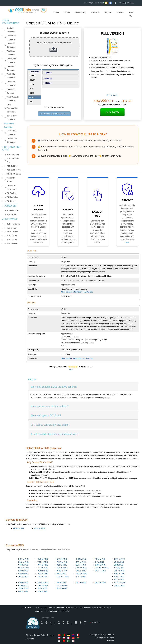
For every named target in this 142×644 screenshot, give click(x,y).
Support (108, 12)
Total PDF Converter (11, 45)
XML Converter (51, 611)
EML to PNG (81, 571)
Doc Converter (85, 608)
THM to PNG (81, 559)
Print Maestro (13, 210)
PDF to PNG (23, 559)
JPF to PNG (81, 562)
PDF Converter (42, 608)
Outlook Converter (57, 608)
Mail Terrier (12, 215)
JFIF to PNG (81, 577)
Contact (120, 12)
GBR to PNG (100, 565)
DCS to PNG (24, 568)
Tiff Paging (11, 193)
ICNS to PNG (62, 571)
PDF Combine (13, 154)
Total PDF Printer (11, 180)
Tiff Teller (11, 201)
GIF (32, 89)
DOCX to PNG (63, 577)
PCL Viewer (12, 236)
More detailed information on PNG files (77, 358)
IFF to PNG (61, 574)
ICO (32, 93)
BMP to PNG (43, 559)
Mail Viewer (12, 228)
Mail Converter (71, 608)
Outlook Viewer (13, 224)
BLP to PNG (81, 565)
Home (56, 12)
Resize (48, 78)
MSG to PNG (81, 574)
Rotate (48, 83)
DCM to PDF (39, 528)
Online (67, 12)
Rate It (71, 370)
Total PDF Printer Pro (11, 187)
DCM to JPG (19, 528)
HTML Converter (99, 608)
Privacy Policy (40, 635)
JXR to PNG (43, 568)
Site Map (30, 635)
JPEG (33, 76)
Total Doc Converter (11, 53)
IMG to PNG (23, 571)
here (127, 242)
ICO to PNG (23, 574)
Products (95, 12)
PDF (32, 102)
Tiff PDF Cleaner (14, 174)
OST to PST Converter (12, 118)
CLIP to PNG (81, 568)
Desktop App (81, 12)
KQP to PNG (62, 565)
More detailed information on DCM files (77, 292)
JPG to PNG (23, 577)
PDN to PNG (100, 559)
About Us (131, 14)
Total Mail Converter (11, 91)
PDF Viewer (12, 240)
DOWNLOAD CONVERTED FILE (54, 114)
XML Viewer (12, 244)
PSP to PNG (43, 574)
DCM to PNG (43, 571)
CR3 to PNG (62, 559)
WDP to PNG (62, 562)
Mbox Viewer (12, 232)
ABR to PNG (43, 577)
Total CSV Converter (11, 76)
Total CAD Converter (11, 68)
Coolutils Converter (11, 30)
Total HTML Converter (12, 38)
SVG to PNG (62, 568)
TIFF (32, 84)
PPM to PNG (43, 565)
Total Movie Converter (12, 140)
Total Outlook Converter (13, 99)
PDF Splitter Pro (14, 170)
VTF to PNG (23, 565)
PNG (32, 97)
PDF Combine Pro (13, 160)
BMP (33, 80)
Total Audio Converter (12, 133)
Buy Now (112, 112)
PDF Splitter (12, 166)
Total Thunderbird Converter (12, 108)
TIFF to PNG (43, 562)
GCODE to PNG (102, 568)
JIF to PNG (100, 562)
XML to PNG (23, 562)
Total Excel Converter (11, 61)
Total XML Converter (11, 83)
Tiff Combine (12, 197)
